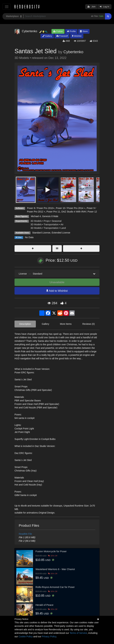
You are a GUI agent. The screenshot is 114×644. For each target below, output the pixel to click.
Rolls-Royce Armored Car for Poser (55, 587)
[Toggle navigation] (7, 7)
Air (62, 224)
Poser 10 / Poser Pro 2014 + (71, 208)
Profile (71, 31)
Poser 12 (92, 212)
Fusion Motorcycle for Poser (51, 551)
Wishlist (77, 36)
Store (84, 31)
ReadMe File (25, 534)
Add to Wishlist (57, 291)
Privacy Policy (49, 636)
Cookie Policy (26, 636)
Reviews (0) (88, 324)
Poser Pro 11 (53, 212)
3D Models (36, 221)
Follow (58, 31)
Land (63, 228)
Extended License (61, 233)
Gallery (47, 36)
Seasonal (56, 221)
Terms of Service (78, 633)
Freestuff (62, 36)
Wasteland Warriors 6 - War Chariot (55, 569)
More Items (66, 324)
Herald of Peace (44, 605)
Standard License (41, 233)
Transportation (51, 224)
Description (25, 324)
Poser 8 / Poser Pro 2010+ (41, 208)
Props (47, 221)
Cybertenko (73, 52)
